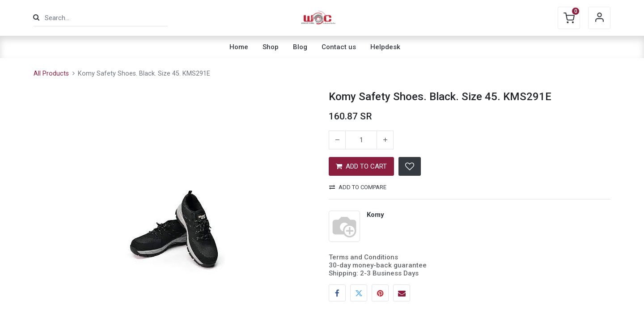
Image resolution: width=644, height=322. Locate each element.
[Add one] (385, 140)
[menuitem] (239, 47)
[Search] (36, 18)
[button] (410, 166)
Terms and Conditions (363, 257)
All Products (51, 74)
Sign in (599, 18)
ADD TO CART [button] (361, 166)
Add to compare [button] (358, 187)
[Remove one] (337, 140)
